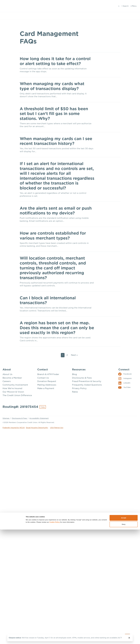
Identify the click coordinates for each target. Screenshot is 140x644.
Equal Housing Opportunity (37, 427)
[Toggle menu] (133, 6)
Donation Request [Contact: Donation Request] (47, 381)
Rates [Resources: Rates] (75, 392)
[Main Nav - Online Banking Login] (119, 6)
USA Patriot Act (57, 427)
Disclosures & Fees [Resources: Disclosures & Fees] (82, 378)
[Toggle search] (125, 6)
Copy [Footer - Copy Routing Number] (43, 407)
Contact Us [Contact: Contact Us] (43, 378)
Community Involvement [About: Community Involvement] (15, 385)
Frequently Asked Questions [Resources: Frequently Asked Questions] (87, 385)
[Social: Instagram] (125, 378)
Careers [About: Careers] (7, 381)
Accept (124, 349)
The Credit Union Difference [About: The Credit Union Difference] (17, 395)
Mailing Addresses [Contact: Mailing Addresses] (47, 385)
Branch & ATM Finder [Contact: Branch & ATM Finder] (48, 374)
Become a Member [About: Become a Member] (12, 378)
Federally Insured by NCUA (14, 427)
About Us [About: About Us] (7, 374)
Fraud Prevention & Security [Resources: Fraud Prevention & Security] (87, 381)
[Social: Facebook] (125, 374)
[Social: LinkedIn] (124, 383)
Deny (124, 355)
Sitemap (6, 418)
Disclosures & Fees (20, 418)
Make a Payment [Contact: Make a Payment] (46, 388)
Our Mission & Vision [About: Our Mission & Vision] (13, 392)
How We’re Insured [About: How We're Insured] (12, 388)
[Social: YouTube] (124, 387)
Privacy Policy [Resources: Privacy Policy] (79, 388)
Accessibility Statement (39, 418)
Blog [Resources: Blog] (74, 374)
